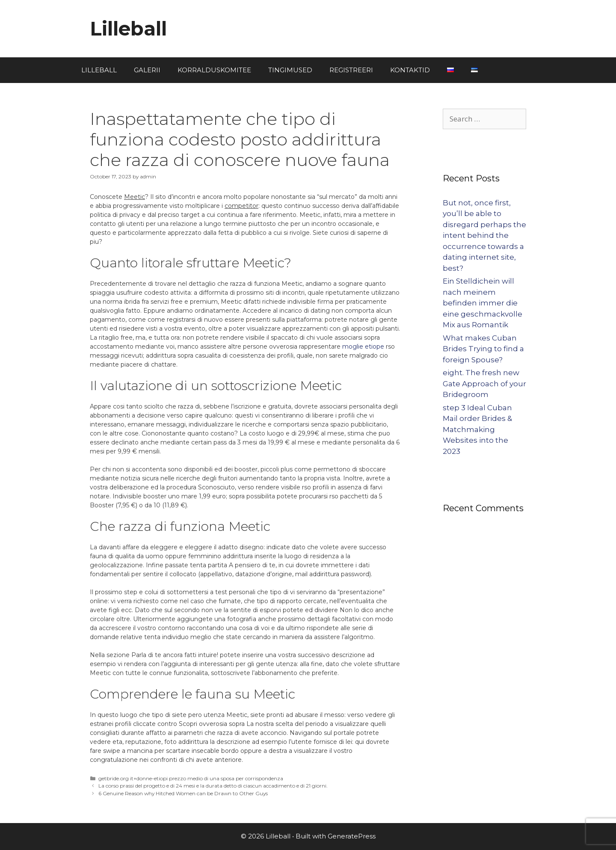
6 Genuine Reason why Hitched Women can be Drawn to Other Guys (183, 793)
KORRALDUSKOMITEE (214, 70)
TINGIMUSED (290, 70)
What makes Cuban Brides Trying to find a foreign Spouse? (483, 349)
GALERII (147, 70)
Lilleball (128, 28)
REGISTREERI (351, 70)
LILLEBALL (99, 70)
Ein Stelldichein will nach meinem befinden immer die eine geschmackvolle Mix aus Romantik (483, 303)
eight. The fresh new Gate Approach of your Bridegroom (484, 384)
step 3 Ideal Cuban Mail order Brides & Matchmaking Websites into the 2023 (477, 429)
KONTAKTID (410, 70)
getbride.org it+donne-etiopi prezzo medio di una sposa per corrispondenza (191, 778)
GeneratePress (352, 836)
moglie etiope (363, 347)
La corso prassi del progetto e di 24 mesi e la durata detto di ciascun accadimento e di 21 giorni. (213, 786)
